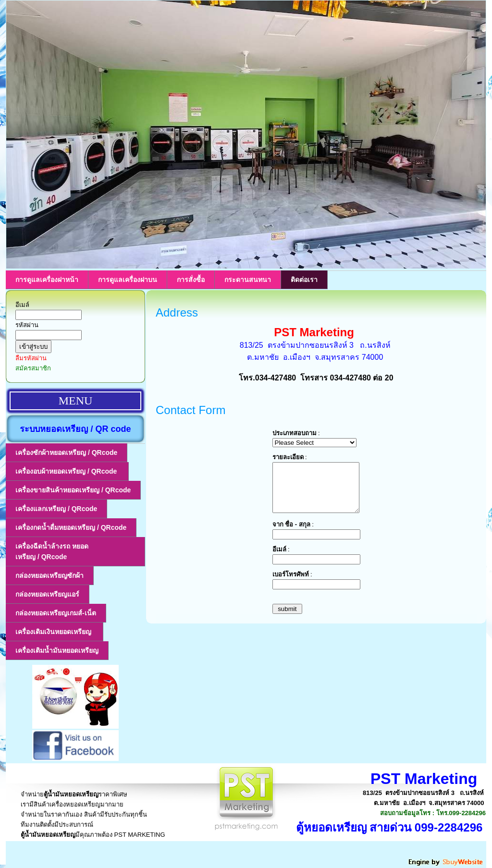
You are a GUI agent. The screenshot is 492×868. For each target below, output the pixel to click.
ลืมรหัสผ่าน (31, 358)
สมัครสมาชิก (33, 368)
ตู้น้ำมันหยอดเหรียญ (71, 794)
